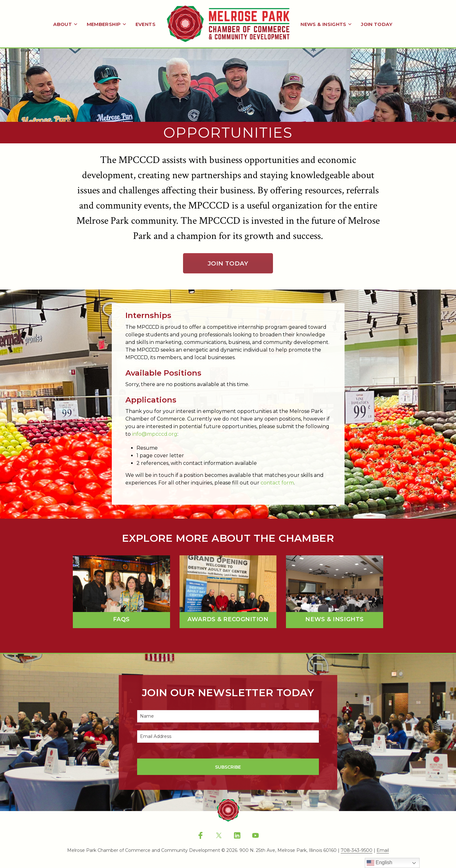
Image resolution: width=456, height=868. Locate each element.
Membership (104, 24)
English (380, 863)
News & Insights (323, 24)
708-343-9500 (357, 851)
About (63, 24)
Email (383, 851)
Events (146, 24)
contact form (277, 483)
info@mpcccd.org (155, 434)
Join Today (377, 24)
